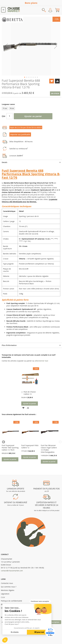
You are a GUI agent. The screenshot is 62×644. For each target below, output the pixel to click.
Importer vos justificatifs (20, 134)
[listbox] (31, 109)
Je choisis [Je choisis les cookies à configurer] (15, 632)
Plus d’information (9, 345)
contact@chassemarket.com (12, 571)
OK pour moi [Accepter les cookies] (39, 632)
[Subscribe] (55, 622)
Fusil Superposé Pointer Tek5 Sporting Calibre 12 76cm (10, 448)
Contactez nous (7, 583)
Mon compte (50, 10)
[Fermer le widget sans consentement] (40, 601)
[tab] (31, 162)
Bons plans (31, 3)
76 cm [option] (12, 108)
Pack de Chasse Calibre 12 (30, 393)
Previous (3, 441)
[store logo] (14, 10)
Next (59, 441)
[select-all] (41, 361)
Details (5, 162)
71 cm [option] (5, 108)
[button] (5, 640)
